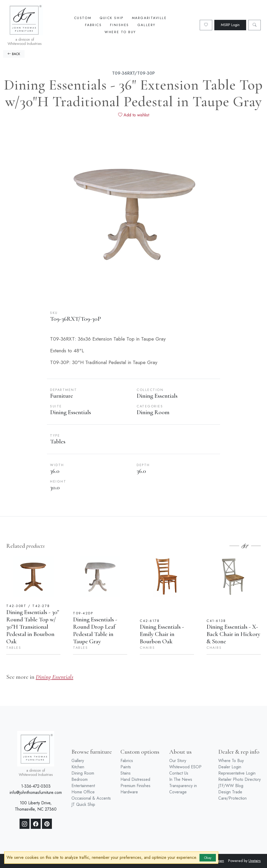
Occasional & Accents (91, 798)
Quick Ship (112, 18)
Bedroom (80, 779)
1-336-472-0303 (36, 786)
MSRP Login (230, 25)
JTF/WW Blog (231, 786)
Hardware (129, 792)
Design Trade (230, 792)
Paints (126, 767)
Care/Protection (232, 798)
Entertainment (83, 786)
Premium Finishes (135, 786)
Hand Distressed (135, 779)
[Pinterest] (47, 824)
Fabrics (93, 25)
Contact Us (179, 773)
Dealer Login (230, 767)
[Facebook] (36, 824)
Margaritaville (149, 18)
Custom (83, 18)
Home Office (83, 792)
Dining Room (83, 773)
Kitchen (78, 767)
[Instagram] (25, 824)
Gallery (147, 25)
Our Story (178, 761)
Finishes (119, 25)
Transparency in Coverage (183, 789)
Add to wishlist (134, 115)
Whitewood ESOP (185, 767)
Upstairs (255, 861)
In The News (181, 779)
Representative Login (237, 773)
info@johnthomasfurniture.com (36, 792)
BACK (14, 54)
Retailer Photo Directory (239, 779)
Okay (208, 858)
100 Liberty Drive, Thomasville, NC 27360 (36, 806)
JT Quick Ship (83, 804)
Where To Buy (120, 32)
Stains (126, 773)
